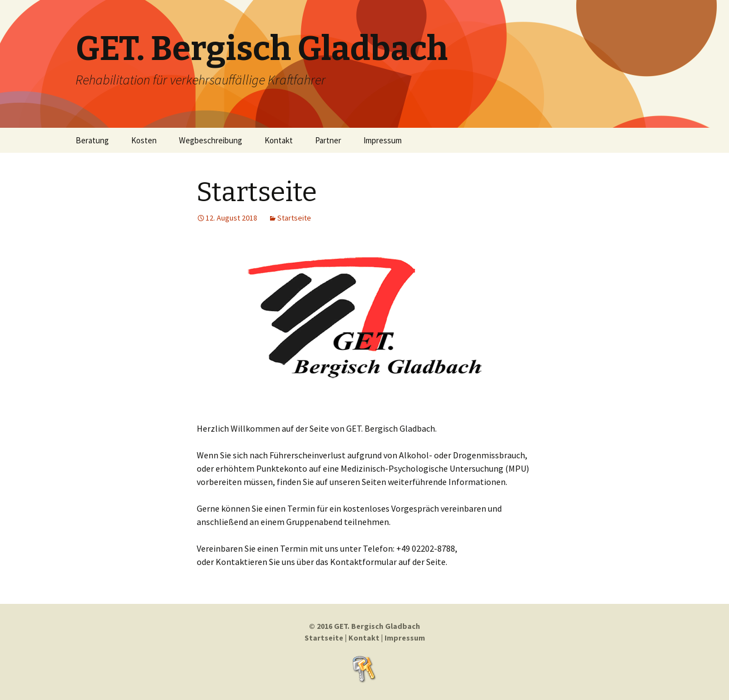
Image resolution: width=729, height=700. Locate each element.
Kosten (144, 140)
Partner (328, 140)
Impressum (383, 140)
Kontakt (279, 140)
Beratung (92, 140)
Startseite (257, 192)
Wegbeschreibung (211, 140)
